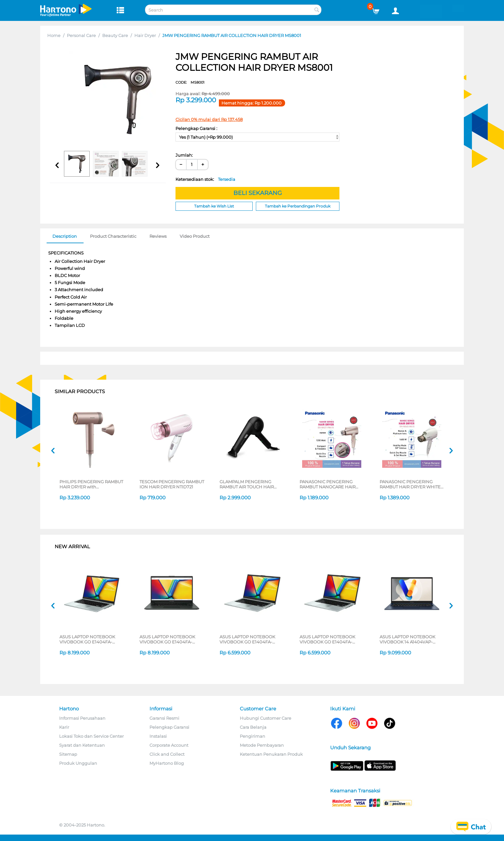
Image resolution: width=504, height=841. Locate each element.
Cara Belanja (253, 727)
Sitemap (68, 754)
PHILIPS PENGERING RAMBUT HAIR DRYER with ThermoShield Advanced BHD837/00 (91, 484)
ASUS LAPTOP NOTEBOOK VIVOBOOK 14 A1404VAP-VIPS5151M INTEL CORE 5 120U (411, 639)
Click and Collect (167, 754)
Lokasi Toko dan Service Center (91, 736)
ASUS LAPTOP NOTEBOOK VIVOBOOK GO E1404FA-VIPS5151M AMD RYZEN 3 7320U (172, 639)
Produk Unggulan (78, 763)
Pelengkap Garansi (169, 727)
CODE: (190, 82)
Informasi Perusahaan (82, 718)
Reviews (158, 236)
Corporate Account (169, 745)
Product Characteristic (113, 236)
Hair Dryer (145, 35)
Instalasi (158, 736)
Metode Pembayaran (262, 745)
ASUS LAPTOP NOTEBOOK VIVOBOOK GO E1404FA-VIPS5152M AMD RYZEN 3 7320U (87, 639)
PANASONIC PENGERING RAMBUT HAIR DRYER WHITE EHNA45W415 (410, 484)
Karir (64, 727)
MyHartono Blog (167, 763)
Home (54, 35)
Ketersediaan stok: (205, 179)
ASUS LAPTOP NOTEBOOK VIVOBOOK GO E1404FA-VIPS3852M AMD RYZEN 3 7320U (247, 639)
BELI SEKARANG (258, 193)
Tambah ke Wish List (214, 206)
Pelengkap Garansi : (196, 128)
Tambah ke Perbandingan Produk (298, 206)
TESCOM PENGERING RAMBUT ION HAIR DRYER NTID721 (172, 484)
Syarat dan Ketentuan (82, 745)
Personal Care (81, 35)
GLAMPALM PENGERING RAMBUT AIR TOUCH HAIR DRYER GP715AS (247, 484)
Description (65, 236)
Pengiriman (252, 736)
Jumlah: (184, 155)
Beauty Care (115, 35)
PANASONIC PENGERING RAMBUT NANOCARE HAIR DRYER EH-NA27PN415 (328, 484)
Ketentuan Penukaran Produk (271, 754)
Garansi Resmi (164, 718)
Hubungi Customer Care (265, 718)
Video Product (195, 236)
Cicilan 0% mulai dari (209, 119)
